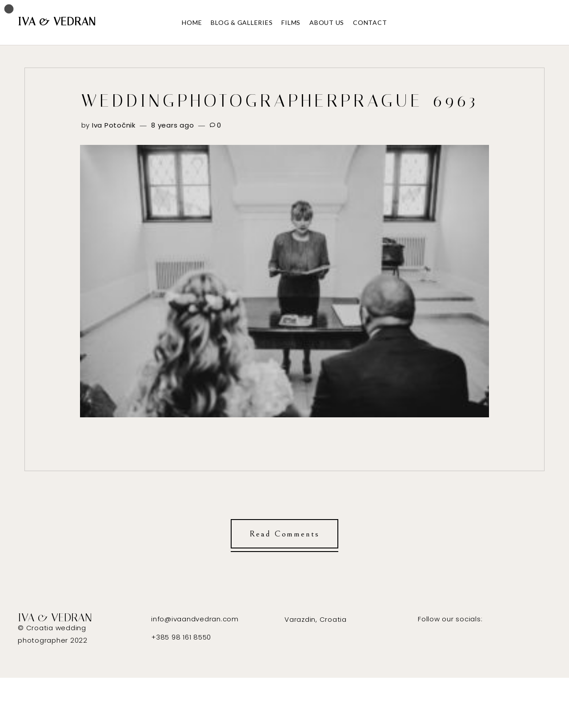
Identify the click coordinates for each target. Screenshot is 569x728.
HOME (192, 22)
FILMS (291, 22)
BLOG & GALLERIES (242, 22)
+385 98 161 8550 (181, 637)
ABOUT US (327, 22)
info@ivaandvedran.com (195, 619)
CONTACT (370, 22)
